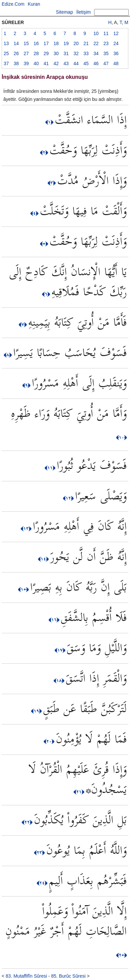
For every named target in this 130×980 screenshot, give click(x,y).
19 (66, 43)
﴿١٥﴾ (24, 589)
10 (96, 33)
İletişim (83, 12)
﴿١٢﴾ (69, 498)
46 (96, 63)
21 (86, 43)
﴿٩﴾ (27, 385)
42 (56, 63)
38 (16, 63)
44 (76, 63)
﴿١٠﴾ (121, 437)
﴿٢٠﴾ (50, 741)
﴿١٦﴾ (55, 620)
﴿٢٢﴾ (28, 822)
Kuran (34, 4)
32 (76, 53)
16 (36, 43)
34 (96, 53)
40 (36, 63)
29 (46, 53)
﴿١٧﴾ (61, 650)
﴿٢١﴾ (80, 792)
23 (106, 43)
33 (86, 53)
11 (106, 33)
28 (36, 53)
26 (16, 53)
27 (26, 53)
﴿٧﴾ (23, 324)
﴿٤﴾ (35, 213)
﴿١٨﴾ (60, 680)
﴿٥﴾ (45, 243)
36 (116, 53)
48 (116, 63)
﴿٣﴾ (52, 183)
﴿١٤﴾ (44, 559)
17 (46, 43)
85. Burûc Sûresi (68, 976)
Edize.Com (13, 4)
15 (26, 43)
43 (66, 63)
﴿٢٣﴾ (40, 852)
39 (26, 63)
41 (46, 63)
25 (6, 53)
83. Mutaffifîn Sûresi (26, 976)
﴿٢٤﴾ (43, 883)
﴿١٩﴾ (37, 711)
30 (56, 53)
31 (66, 53)
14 (16, 43)
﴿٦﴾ (47, 294)
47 (106, 63)
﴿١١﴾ (51, 468)
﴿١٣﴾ (27, 528)
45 (86, 63)
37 (6, 63)
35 (106, 53)
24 (116, 43)
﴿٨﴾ (8, 355)
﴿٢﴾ (45, 152)
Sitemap (64, 12)
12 (116, 33)
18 (56, 43)
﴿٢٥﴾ (121, 955)
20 (76, 43)
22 (96, 43)
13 (6, 43)
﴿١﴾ (50, 122)
